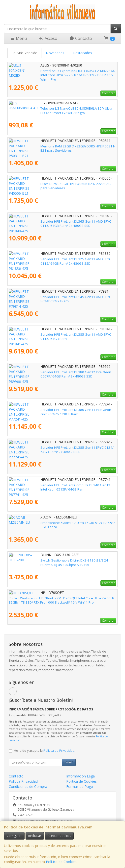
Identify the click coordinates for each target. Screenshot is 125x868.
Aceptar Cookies (59, 836)
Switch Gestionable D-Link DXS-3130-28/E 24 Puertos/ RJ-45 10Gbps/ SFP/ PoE (61, 562)
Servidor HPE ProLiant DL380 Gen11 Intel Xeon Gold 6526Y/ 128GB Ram (59, 412)
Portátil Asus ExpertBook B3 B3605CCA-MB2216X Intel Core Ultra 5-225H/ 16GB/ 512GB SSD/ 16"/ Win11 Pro (59, 73)
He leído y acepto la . (45, 751)
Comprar (108, 93)
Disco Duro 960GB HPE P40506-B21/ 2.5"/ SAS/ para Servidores (57, 184)
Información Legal (81, 776)
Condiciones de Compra (28, 786)
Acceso (48, 38)
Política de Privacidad (59, 751)
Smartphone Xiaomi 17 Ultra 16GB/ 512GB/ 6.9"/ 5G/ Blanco (55, 523)
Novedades (55, 53)
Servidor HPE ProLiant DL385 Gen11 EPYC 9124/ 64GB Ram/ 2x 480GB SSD (62, 450)
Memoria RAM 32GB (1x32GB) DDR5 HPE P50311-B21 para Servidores (62, 146)
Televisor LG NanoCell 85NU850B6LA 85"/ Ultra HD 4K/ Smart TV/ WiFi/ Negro (62, 110)
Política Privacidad (23, 781)
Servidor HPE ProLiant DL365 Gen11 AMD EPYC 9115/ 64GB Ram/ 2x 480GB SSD (61, 223)
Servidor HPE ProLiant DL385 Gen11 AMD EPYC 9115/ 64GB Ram (58, 334)
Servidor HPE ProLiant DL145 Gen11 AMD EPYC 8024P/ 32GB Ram (59, 297)
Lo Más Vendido (24, 53)
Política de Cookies (61, 862)
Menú (18, 38)
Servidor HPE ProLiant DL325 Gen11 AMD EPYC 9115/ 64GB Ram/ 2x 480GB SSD (61, 261)
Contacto (81, 38)
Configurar (14, 836)
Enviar (69, 762)
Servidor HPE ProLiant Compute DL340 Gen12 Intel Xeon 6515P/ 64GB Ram (62, 487)
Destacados (82, 53)
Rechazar (35, 836)
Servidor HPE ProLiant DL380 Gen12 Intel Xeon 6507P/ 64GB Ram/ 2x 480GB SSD (61, 374)
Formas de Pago (80, 786)
